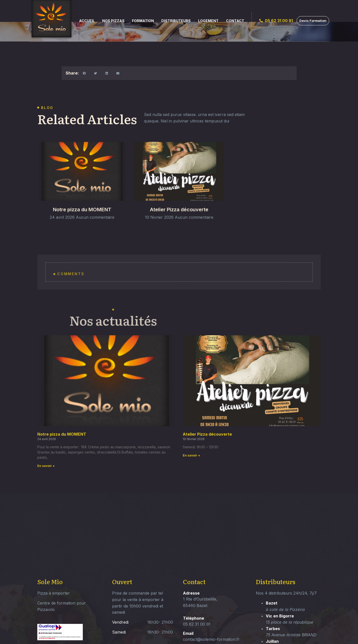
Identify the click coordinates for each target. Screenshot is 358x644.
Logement (208, 21)
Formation (143, 21)
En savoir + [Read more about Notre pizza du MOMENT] (46, 466)
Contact (235, 21)
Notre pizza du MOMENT (82, 223)
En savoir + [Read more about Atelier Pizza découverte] (191, 455)
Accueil (87, 21)
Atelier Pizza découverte (179, 223)
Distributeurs (176, 21)
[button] (84, 73)
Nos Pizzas (113, 21)
